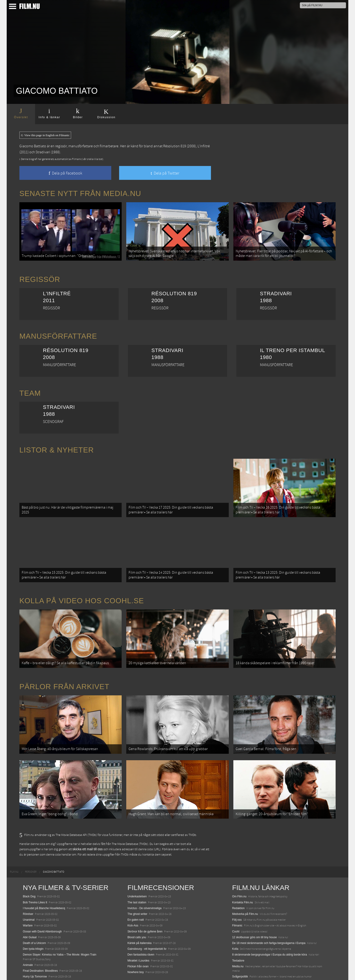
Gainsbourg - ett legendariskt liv (147, 926)
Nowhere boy (136, 950)
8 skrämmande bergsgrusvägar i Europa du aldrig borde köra (270, 932)
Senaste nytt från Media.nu (80, 193)
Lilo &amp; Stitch (33, 966)
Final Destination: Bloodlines (40, 948)
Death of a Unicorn (34, 921)
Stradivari (43, 152)
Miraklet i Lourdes (138, 938)
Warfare (28, 903)
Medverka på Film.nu (245, 892)
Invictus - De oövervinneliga (144, 886)
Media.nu (238, 944)
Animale (28, 943)
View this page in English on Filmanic (45, 135)
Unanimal (29, 898)
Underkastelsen (137, 874)
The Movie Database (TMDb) (130, 822)
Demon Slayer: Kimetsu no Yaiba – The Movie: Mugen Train (60, 932)
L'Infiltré (204, 146)
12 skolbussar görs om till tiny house (254, 915)
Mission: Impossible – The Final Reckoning (49, 960)
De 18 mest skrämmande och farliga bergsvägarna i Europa (269, 921)
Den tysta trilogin (33, 926)
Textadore (238, 938)
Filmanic (237, 903)
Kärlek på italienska (139, 921)
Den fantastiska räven (141, 932)
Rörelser (28, 892)
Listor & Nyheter (57, 446)
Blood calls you (137, 915)
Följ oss (237, 898)
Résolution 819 (175, 146)
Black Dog (29, 874)
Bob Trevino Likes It (35, 880)
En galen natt (136, 898)
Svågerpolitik (240, 954)
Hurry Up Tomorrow (35, 954)
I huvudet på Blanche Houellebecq (44, 886)
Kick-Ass (133, 903)
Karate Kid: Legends (35, 972)
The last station (137, 880)
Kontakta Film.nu (243, 880)
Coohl (236, 909)
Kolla (235, 926)
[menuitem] (14, 850)
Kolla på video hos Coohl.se (82, 590)
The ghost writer (137, 892)
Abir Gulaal (30, 915)
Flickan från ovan (138, 944)
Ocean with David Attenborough (42, 909)
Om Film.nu (239, 874)
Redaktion (238, 886)
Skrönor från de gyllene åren (145, 909)
